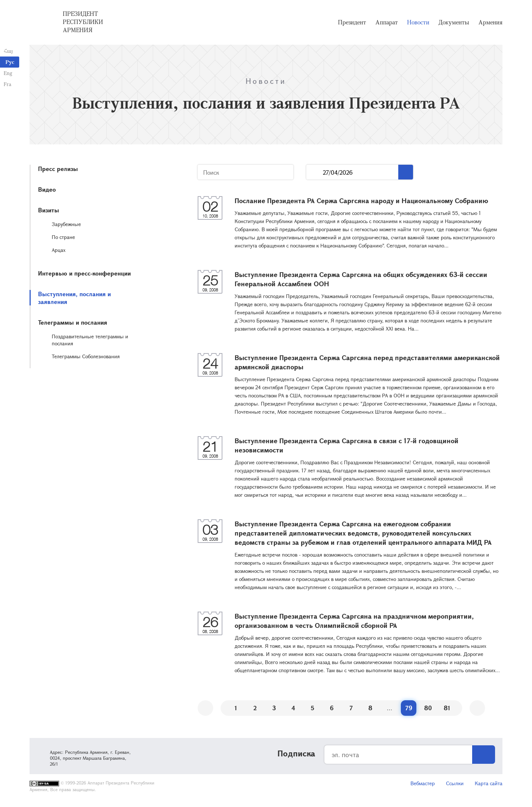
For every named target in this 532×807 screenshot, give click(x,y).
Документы (454, 22)
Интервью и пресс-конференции (84, 273)
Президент (352, 22)
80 (428, 708)
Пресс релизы (58, 169)
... (315, 172)
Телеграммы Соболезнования (86, 356)
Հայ (8, 51)
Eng (8, 73)
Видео (47, 189)
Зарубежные (66, 224)
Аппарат (387, 22)
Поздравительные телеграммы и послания (90, 340)
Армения (490, 22)
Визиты (49, 210)
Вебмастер (423, 783)
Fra (8, 84)
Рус (10, 62)
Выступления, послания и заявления (74, 298)
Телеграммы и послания (73, 322)
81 (447, 708)
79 (409, 708)
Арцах (59, 250)
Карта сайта (489, 783)
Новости (418, 22)
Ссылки (455, 783)
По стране (63, 237)
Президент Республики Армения (83, 22)
